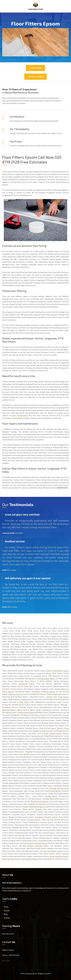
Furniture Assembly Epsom (37, 843)
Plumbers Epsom (34, 820)
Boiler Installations (44, 710)
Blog (6, 914)
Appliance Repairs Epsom (12, 710)
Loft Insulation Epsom (29, 859)
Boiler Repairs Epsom (53, 733)
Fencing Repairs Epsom (46, 679)
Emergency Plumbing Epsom (43, 692)
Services (7, 910)
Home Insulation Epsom (59, 856)
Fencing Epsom (51, 796)
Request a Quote (36, 77)
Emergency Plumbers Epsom (46, 817)
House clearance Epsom (11, 859)
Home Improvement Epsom (57, 671)
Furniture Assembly (35, 846)
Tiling (34, 731)
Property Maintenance (26, 713)
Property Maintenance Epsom (33, 807)
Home (6, 907)
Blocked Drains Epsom (40, 801)
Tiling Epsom (63, 697)
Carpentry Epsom (15, 694)
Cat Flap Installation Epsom (51, 851)
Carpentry (49, 697)
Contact (7, 918)
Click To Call (36, 68)
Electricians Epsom (26, 684)
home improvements (20, 416)
